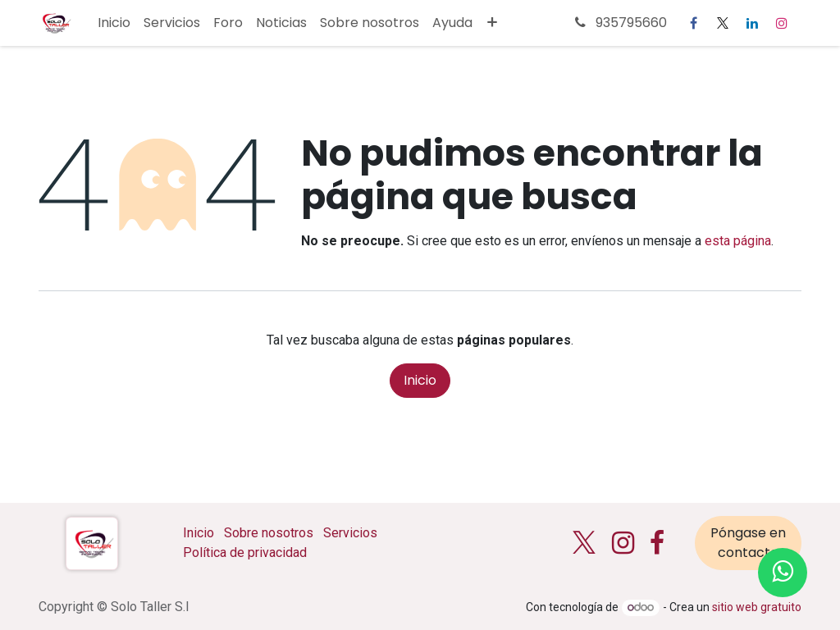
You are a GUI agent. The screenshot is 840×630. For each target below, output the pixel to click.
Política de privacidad (245, 552)
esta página (738, 241)
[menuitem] (114, 23)
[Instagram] (782, 23)
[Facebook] (693, 23)
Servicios (350, 533)
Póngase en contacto (748, 543)
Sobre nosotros (269, 533)
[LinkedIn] (752, 23)
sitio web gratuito (757, 607)
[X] (723, 23)
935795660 (619, 23)
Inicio (420, 380)
